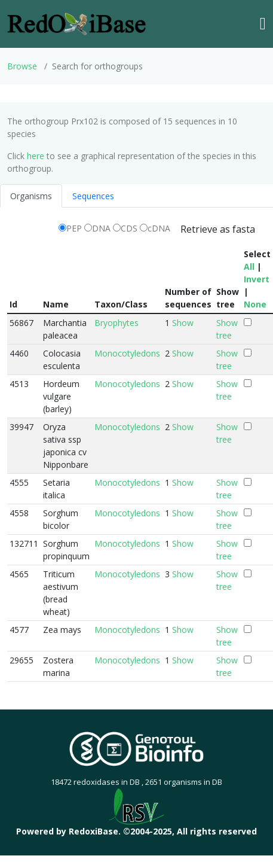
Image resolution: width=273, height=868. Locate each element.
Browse (22, 66)
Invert (257, 279)
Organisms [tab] (31, 196)
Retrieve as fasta (218, 229)
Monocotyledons (127, 353)
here (36, 156)
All (249, 267)
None (255, 304)
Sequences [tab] (93, 196)
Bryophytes (116, 323)
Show (183, 323)
